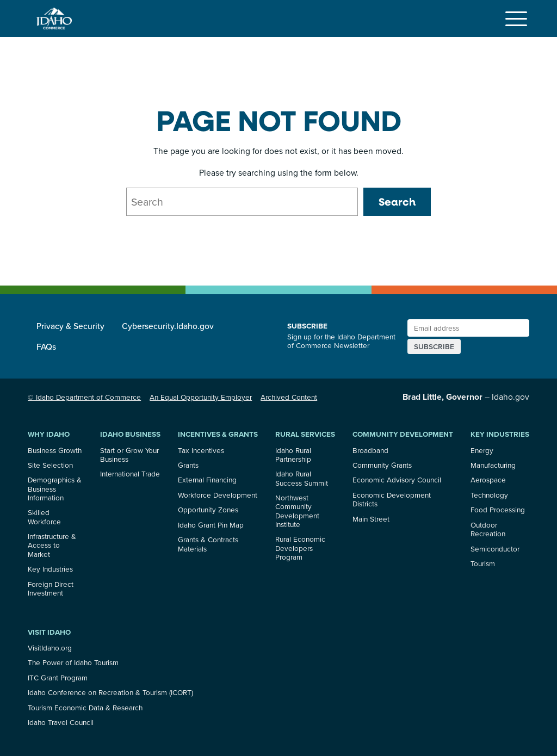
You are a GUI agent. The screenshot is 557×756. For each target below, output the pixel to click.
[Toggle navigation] (516, 18)
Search (397, 202)
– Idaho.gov (466, 396)
